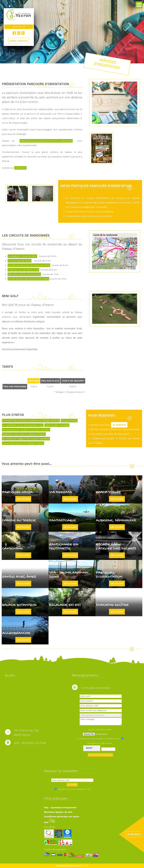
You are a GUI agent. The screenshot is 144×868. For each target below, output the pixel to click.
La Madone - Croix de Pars (22, 256)
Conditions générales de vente (62, 817)
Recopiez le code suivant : (100, 743)
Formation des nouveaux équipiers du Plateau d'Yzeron (31, 421)
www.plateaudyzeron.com (69, 866)
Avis (49, 822)
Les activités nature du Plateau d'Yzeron (23, 443)
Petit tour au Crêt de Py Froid (23, 270)
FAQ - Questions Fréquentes (60, 807)
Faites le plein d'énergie (57, 425)
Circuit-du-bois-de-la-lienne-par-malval (28, 279)
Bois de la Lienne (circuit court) (24, 274)
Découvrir (23, 499)
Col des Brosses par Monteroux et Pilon (29, 265)
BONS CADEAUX (19, 41)
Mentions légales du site (58, 812)
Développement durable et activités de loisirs (26, 430)
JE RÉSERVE (119, 425)
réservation (20, 168)
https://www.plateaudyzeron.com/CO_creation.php (46, 141)
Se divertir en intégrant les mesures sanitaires (26, 439)
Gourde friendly (69, 421)
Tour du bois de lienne (20, 261)
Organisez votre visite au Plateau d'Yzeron (24, 434)
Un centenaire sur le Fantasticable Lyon (23, 425)
